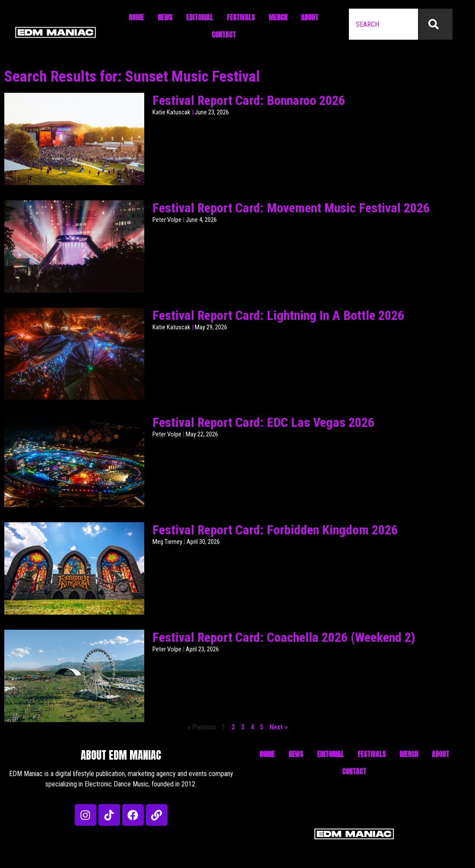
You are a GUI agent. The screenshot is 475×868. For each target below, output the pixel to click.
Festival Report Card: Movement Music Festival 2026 (291, 208)
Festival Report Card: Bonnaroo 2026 (249, 100)
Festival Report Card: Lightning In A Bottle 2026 (278, 315)
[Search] (435, 24)
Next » (279, 727)
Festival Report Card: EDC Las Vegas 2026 (263, 422)
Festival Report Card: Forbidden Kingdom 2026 (275, 530)
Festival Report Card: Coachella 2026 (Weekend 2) (284, 637)
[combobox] (383, 24)
